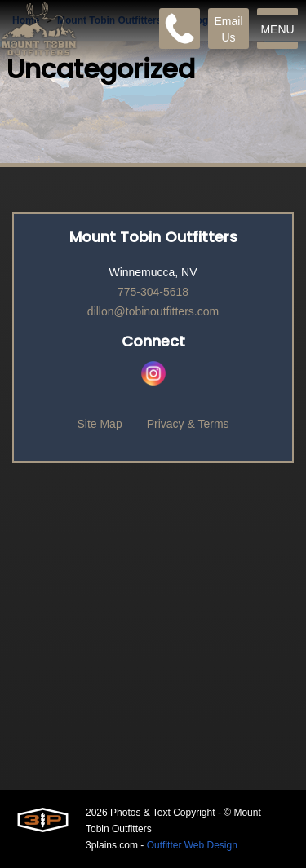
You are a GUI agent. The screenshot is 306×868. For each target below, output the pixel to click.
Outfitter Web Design (192, 845)
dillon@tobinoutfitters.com (153, 311)
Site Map (99, 424)
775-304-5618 (153, 292)
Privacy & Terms (188, 424)
